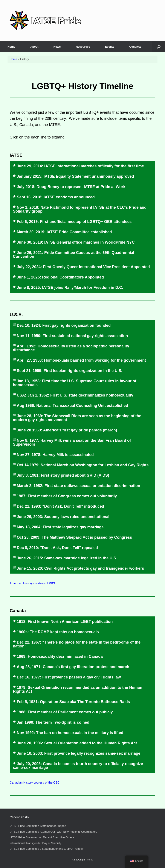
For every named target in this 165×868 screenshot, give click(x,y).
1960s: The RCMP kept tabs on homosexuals (58, 632)
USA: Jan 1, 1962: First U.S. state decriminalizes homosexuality (75, 395)
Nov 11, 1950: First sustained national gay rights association (72, 336)
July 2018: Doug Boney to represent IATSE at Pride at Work (71, 187)
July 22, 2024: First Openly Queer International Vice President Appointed (83, 267)
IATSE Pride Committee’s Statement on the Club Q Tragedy (47, 849)
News (57, 47)
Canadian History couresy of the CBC (35, 782)
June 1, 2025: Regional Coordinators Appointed (60, 277)
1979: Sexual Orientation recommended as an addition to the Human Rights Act (78, 689)
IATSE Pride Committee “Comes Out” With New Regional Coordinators (53, 832)
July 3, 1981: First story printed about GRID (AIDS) (63, 475)
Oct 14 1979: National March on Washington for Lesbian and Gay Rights (83, 465)
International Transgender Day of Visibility (35, 843)
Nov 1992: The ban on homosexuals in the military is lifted (70, 733)
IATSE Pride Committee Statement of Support (38, 826)
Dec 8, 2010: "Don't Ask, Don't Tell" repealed (57, 548)
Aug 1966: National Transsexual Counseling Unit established (72, 406)
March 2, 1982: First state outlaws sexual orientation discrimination (78, 486)
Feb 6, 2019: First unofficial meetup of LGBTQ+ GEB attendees (74, 222)
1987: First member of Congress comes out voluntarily (67, 496)
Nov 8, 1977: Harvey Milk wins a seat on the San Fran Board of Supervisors (72, 442)
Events (110, 47)
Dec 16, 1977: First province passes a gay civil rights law (69, 677)
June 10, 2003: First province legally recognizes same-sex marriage (79, 753)
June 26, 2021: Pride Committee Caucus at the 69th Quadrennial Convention (73, 255)
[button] (159, 47)
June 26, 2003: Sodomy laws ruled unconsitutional (63, 517)
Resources (83, 47)
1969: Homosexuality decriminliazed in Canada (60, 656)
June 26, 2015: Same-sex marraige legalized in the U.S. (67, 558)
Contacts (135, 47)
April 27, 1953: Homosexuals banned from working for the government (81, 360)
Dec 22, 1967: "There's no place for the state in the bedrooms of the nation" (77, 644)
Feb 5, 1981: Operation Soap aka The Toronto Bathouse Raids (73, 702)
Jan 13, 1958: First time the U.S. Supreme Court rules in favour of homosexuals (75, 383)
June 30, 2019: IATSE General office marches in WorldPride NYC (76, 242)
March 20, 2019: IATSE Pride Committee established (64, 232)
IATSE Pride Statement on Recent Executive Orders (42, 837)
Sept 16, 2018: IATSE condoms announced (56, 197)
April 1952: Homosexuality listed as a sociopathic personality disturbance (71, 348)
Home (11, 47)
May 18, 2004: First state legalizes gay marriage (60, 527)
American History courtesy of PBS (32, 583)
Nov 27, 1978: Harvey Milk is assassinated (55, 455)
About (34, 47)
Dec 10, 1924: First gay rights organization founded (64, 325)
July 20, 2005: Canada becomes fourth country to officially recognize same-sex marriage (78, 766)
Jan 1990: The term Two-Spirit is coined (53, 722)
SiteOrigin (79, 860)
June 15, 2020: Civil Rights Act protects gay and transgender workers (80, 568)
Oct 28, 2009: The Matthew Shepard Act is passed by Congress (74, 537)
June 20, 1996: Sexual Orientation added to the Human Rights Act (77, 743)
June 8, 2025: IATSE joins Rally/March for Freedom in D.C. (70, 288)
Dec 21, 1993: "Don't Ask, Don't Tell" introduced (60, 506)
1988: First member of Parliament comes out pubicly (65, 712)
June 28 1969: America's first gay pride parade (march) (67, 430)
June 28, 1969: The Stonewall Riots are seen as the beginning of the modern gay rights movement (77, 418)
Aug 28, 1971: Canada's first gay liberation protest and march (73, 667)
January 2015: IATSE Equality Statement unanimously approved (75, 176)
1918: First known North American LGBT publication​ (65, 622)
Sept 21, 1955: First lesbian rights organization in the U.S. (70, 371)
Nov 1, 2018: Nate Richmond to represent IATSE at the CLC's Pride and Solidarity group (80, 209)
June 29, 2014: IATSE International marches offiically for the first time (80, 166)
